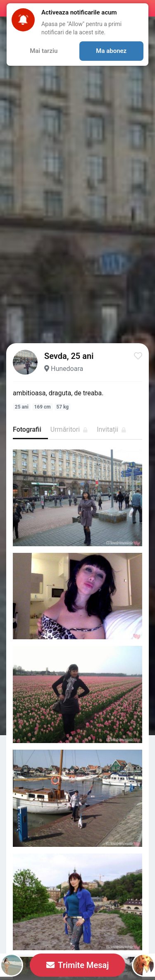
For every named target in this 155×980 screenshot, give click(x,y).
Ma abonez (111, 51)
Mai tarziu (44, 51)
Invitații (111, 429)
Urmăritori (69, 429)
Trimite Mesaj (78, 965)
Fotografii (27, 429)
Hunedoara (67, 369)
